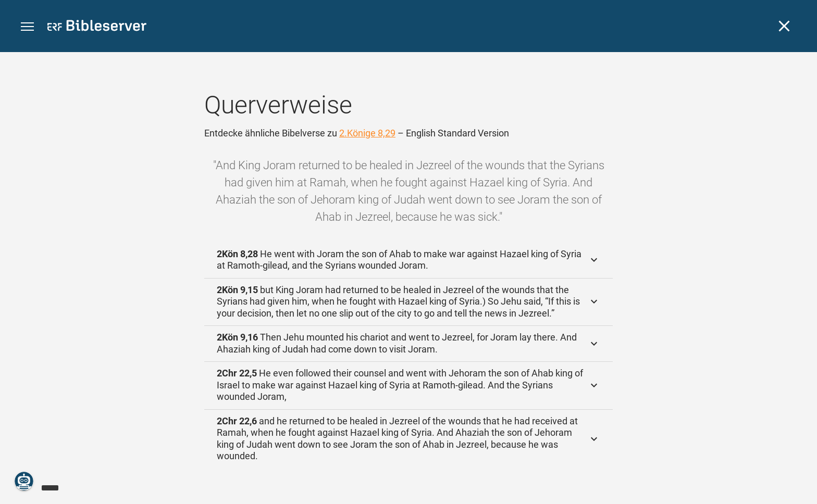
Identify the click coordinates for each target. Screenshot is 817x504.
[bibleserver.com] (97, 27)
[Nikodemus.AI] (24, 481)
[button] (27, 27)
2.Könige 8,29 (367, 133)
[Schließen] (784, 26)
